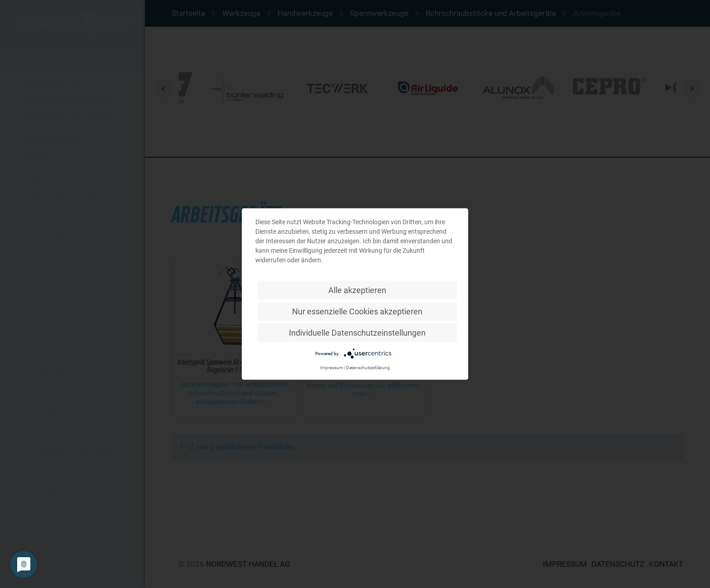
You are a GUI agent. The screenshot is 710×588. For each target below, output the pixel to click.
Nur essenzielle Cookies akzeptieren (357, 311)
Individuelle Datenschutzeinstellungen (357, 333)
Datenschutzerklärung (368, 368)
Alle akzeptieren (357, 290)
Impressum (332, 368)
